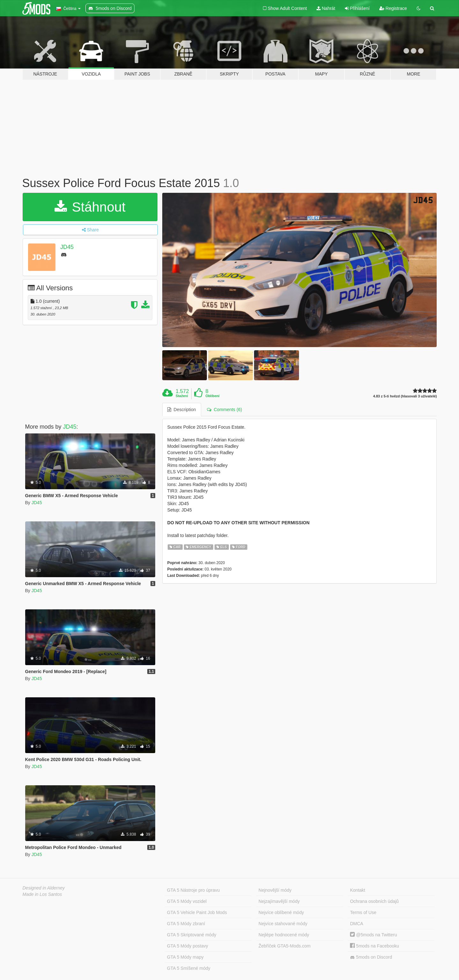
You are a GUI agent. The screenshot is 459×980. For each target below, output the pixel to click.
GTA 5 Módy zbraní (186, 924)
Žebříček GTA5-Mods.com (284, 946)
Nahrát (326, 8)
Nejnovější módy (275, 890)
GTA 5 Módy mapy (185, 957)
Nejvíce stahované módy (283, 924)
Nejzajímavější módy (279, 901)
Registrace (393, 8)
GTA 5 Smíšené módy (189, 968)
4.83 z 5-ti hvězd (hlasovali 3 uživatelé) (405, 396)
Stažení (182, 396)
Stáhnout (90, 207)
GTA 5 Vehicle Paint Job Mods (197, 912)
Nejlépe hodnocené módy (284, 935)
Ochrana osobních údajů (374, 901)
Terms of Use (363, 912)
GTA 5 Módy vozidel (187, 901)
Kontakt (357, 890)
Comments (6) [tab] (224, 410)
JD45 (67, 247)
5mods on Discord (371, 957)
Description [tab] (182, 410)
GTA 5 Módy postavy (188, 946)
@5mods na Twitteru (373, 935)
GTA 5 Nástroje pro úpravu (193, 890)
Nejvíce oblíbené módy (281, 912)
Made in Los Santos (42, 894)
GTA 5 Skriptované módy (192, 935)
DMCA (357, 924)
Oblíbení (213, 396)
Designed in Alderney (44, 888)
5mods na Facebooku (375, 946)
